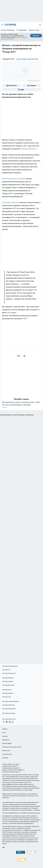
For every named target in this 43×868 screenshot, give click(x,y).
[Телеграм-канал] (32, 86)
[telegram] (25, 356)
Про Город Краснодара (9, 713)
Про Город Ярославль (8, 685)
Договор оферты (7, 743)
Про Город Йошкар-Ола (9, 673)
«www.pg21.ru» (16, 764)
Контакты (5, 736)
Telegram (5, 729)
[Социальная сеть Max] (21, 90)
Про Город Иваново (8, 681)
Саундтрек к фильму (10, 202)
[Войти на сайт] (40, 25)
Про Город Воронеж (8, 678)
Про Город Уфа (6, 697)
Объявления (6, 740)
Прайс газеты (6, 750)
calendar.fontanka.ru (29, 149)
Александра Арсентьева (27, 59)
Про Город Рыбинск (8, 693)
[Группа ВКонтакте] (11, 86)
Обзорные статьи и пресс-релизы (12, 747)
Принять (36, 36)
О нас (4, 732)
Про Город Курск (7, 690)
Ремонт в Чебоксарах (8, 30)
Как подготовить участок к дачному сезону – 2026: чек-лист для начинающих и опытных (21, 405)
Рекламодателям (7, 754)
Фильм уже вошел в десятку (14, 179)
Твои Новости (6, 670)
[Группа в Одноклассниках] (7, 722)
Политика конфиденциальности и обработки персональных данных (21, 813)
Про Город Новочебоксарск (10, 666)
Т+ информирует (22, 30)
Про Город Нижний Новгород (11, 701)
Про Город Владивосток (9, 709)
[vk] (19, 356)
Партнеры (5, 758)
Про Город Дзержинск (8, 705)
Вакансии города (34, 30)
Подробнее (37, 810)
